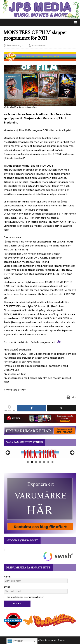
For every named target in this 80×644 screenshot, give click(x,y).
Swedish (16, 641)
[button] (75, 22)
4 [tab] (40, 462)
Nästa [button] (72, 453)
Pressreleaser (39, 46)
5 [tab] (44, 462)
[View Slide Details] (40, 454)
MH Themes (59, 640)
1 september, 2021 (17, 46)
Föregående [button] (8, 453)
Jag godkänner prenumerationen (24, 597)
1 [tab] (28, 462)
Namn (7, 577)
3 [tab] (36, 462)
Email (7, 587)
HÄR (58, 342)
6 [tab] (48, 462)
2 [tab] (32, 462)
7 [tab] (52, 462)
